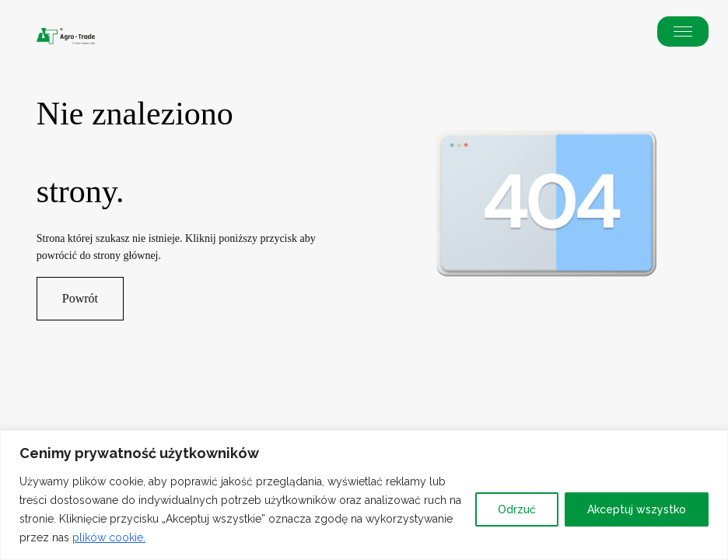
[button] (683, 31)
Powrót (80, 298)
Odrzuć (517, 509)
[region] (364, 495)
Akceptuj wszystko (637, 509)
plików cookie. (109, 537)
